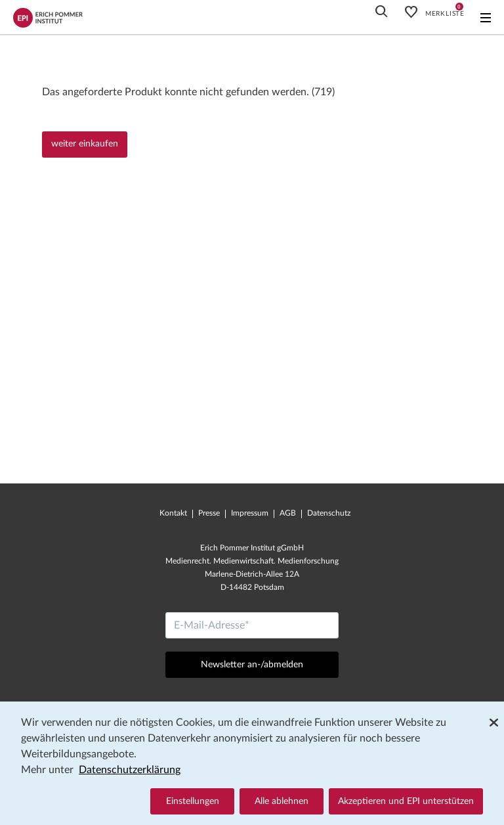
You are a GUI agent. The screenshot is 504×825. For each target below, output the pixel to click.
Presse (209, 513)
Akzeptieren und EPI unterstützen (406, 801)
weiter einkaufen (85, 144)
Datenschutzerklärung (130, 770)
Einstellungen (193, 801)
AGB (288, 513)
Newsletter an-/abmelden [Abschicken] (252, 665)
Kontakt (173, 513)
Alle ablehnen (282, 801)
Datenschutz (329, 513)
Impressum (250, 513)
